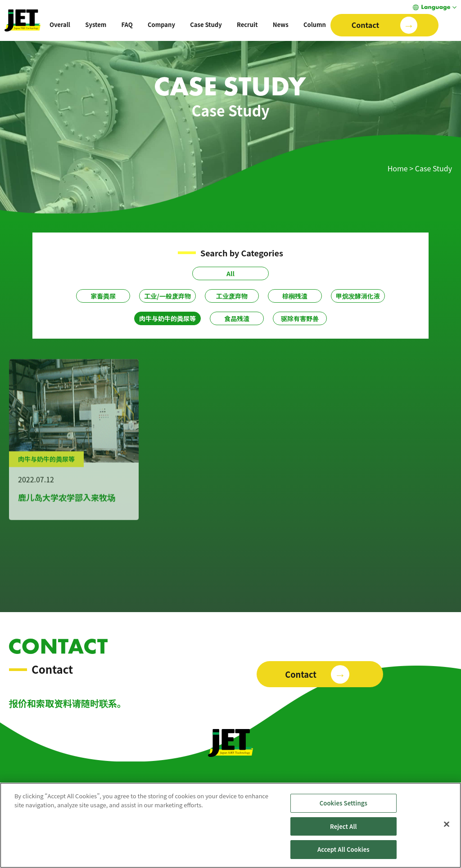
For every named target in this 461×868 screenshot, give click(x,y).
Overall (60, 25)
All (230, 273)
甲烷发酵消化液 (358, 296)
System (96, 25)
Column (315, 25)
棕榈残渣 (295, 296)
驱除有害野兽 (300, 318)
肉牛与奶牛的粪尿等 (167, 318)
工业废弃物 (232, 296)
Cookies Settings (343, 816)
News (281, 25)
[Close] (447, 837)
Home (398, 168)
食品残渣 (237, 318)
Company (161, 25)
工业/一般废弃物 (167, 296)
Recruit (247, 25)
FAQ (127, 25)
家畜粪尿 (103, 296)
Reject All (343, 839)
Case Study (206, 25)
